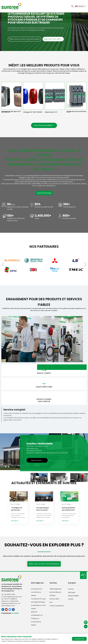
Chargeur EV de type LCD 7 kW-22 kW (11, 112)
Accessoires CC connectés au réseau (37, 594)
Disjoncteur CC (51, 112)
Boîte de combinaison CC (37, 619)
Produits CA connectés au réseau (36, 628)
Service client (54, 601)
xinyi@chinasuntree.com (14, 598)
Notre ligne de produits (37, 584)
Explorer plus (37, 461)
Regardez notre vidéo (54, 39)
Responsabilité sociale (73, 599)
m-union (15, 614)
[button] (4, 265)
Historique (72, 594)
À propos (72, 584)
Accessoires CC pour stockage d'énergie (37, 604)
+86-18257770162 (9, 596)
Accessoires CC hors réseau (38, 612)
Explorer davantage (44, 193)
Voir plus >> (15, 522)
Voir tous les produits (44, 125)
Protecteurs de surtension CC (77, 112)
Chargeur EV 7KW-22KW (32, 112)
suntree (71, 590)
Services (53, 584)
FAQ (51, 604)
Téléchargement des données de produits (56, 594)
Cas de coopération (57, 607)
